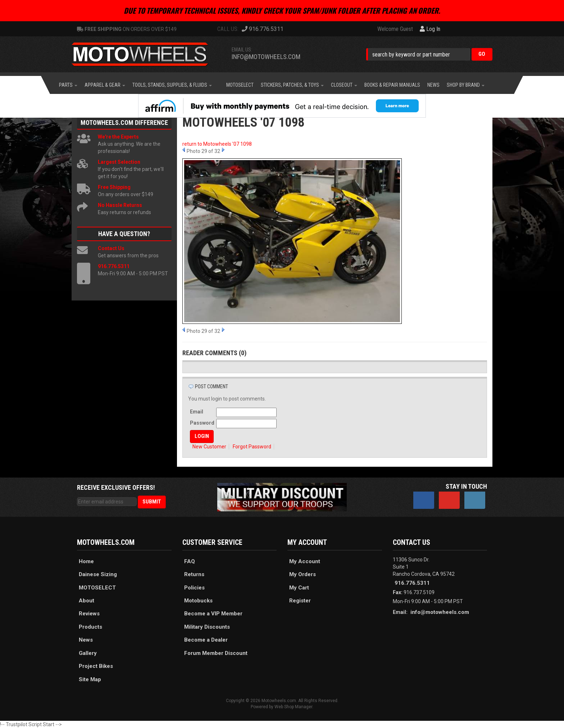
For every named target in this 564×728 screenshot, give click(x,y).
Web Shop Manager (293, 707)
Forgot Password (252, 447)
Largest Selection (119, 162)
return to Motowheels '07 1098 (217, 144)
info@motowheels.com (266, 57)
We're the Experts (118, 137)
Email (197, 412)
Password (202, 423)
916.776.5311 (114, 266)
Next (223, 150)
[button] (429, 54)
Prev (184, 150)
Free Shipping (114, 187)
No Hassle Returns (120, 205)
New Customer (209, 447)
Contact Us (111, 248)
